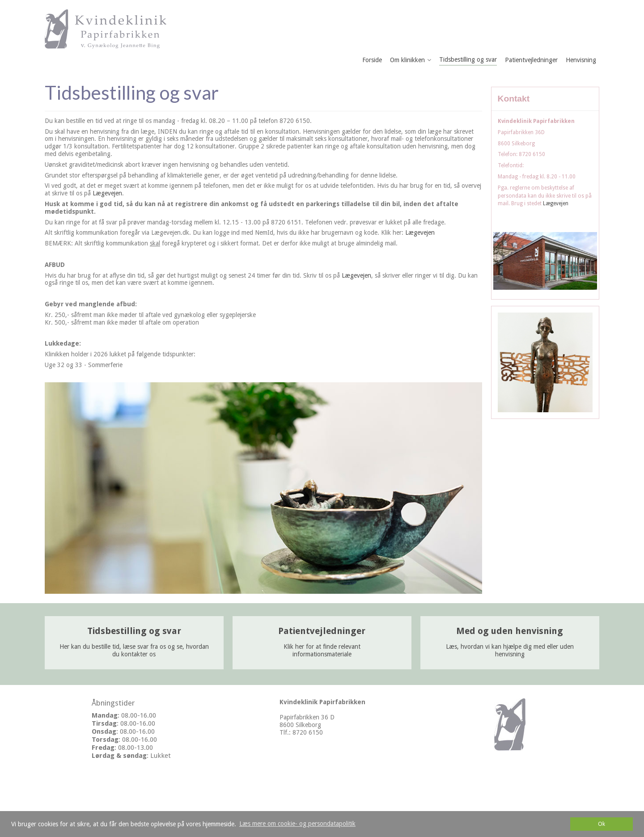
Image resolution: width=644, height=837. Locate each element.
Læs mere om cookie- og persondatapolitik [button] (297, 824)
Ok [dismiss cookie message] (602, 824)
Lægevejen (107, 193)
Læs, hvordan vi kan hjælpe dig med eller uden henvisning (510, 643)
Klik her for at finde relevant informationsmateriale (322, 643)
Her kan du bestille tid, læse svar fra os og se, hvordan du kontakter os (134, 643)
